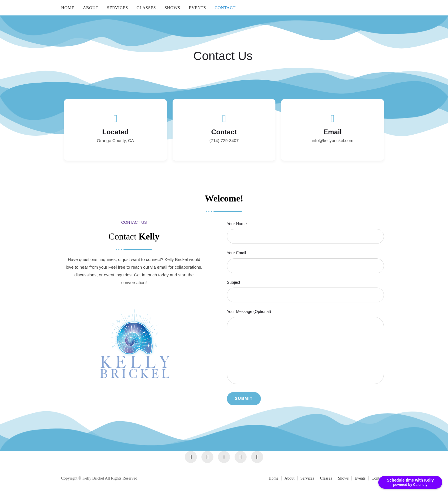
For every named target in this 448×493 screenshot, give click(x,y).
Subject (305, 288)
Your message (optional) (305, 347)
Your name (305, 230)
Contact (225, 8)
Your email (305, 259)
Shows (172, 8)
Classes (146, 8)
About (91, 8)
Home (68, 8)
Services (117, 8)
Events (198, 8)
